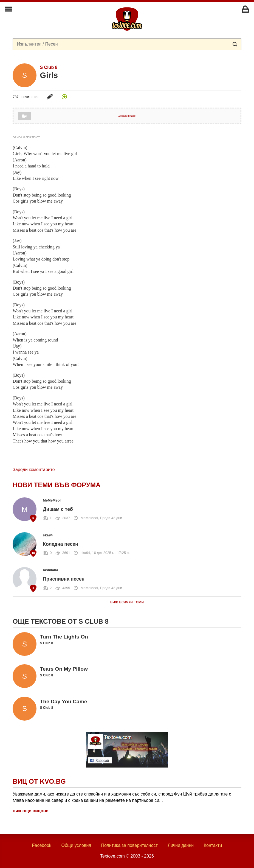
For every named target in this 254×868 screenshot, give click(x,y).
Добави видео (127, 116)
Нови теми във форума (57, 485)
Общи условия (76, 845)
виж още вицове (30, 811)
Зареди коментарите (34, 470)
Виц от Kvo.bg (39, 781)
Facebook (42, 845)
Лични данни (181, 845)
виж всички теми (127, 602)
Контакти (213, 845)
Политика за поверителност (129, 845)
